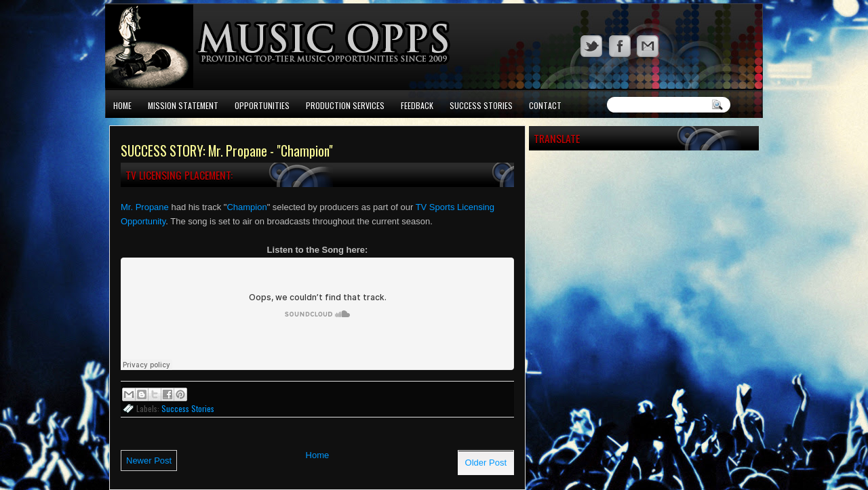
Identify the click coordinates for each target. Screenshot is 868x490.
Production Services (345, 105)
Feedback (417, 105)
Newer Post (149, 461)
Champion (246, 207)
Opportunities (262, 105)
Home (122, 105)
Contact (545, 105)
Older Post (486, 463)
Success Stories (481, 105)
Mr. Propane (145, 207)
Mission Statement (183, 105)
